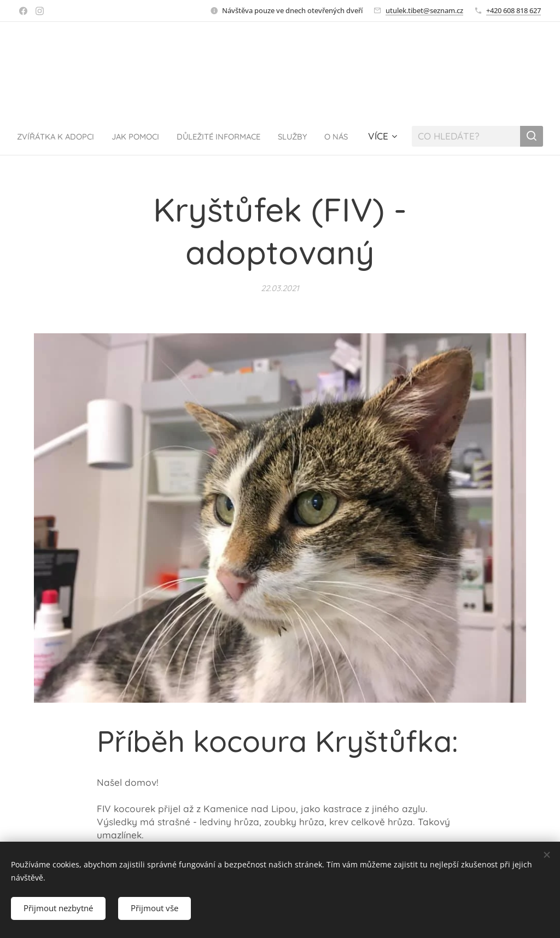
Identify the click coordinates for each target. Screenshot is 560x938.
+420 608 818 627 (514, 10)
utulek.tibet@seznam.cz (424, 10)
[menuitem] (92, 136)
